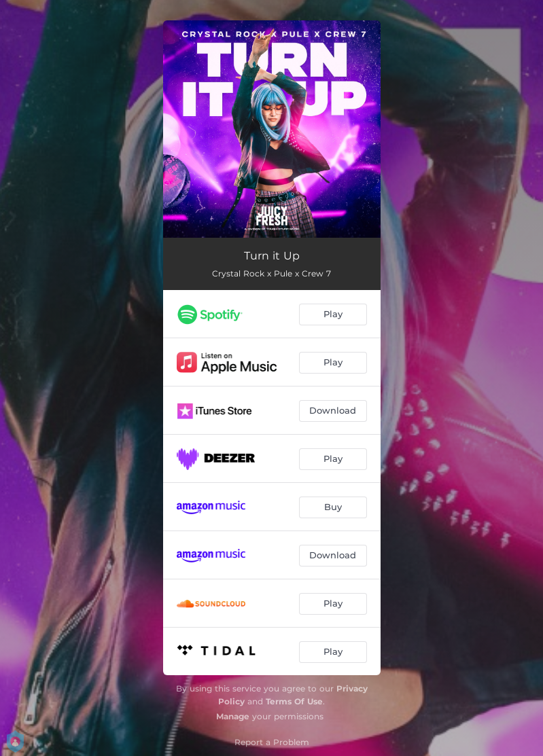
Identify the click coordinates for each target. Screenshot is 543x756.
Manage (233, 716)
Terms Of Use (294, 701)
